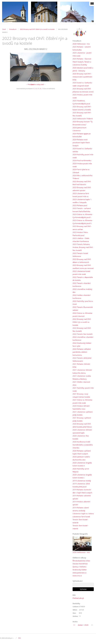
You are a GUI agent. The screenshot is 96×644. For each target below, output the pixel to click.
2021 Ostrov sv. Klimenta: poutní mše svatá (83, 401)
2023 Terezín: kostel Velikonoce (80, 255)
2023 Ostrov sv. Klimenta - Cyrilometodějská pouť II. (83, 222)
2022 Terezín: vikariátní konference (82, 285)
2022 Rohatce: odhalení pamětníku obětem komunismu (82, 352)
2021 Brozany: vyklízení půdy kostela (82, 419)
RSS (20, 638)
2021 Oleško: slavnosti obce (81, 383)
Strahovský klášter (80, 570)
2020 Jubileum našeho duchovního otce (81, 458)
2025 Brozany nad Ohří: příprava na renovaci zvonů (83, 90)
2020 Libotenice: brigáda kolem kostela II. (82, 464)
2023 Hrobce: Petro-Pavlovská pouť (80, 234)
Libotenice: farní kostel (81, 517)
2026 (86, 625)
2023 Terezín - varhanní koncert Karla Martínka (82, 210)
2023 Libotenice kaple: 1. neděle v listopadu (82, 201)
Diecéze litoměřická (80, 564)
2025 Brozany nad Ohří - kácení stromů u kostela (82, 108)
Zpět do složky (36, 84)
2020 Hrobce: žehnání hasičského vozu (81, 407)
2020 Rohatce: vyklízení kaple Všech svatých (82, 452)
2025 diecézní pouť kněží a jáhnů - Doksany (83, 69)
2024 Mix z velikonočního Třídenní (83, 177)
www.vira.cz (77, 576)
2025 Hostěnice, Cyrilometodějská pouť (81, 102)
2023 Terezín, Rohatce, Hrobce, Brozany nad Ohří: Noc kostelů (83, 247)
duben (80, 625)
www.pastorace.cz (79, 573)
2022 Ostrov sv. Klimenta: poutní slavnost (83, 315)
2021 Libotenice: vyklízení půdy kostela (83, 413)
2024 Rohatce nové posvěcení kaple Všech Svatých (81, 143)
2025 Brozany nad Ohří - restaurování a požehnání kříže (82, 77)
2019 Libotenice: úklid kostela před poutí (81, 485)
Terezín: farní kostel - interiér (81, 527)
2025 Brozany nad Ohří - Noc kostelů (82, 114)
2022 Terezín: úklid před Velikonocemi (82, 359)
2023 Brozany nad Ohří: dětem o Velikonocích (82, 261)
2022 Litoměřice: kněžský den (82, 291)
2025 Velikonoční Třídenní (83, 119)
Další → (43, 84)
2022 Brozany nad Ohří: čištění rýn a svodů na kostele (37, 29)
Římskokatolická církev (81, 561)
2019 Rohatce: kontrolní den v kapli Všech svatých (82, 491)
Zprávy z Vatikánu (79, 567)
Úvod (4, 29)
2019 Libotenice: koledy (82, 481)
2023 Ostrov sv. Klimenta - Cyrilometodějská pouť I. (83, 216)
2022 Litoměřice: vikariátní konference (83, 339)
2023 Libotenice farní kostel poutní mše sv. (81, 195)
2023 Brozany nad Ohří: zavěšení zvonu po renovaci (83, 267)
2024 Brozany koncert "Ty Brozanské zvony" (83, 123)
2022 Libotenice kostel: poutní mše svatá (82, 273)
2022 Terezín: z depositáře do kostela (83, 279)
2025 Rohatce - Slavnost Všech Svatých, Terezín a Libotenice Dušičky (82, 62)
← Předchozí (30, 84)
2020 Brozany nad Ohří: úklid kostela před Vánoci (82, 425)
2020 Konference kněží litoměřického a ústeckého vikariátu (83, 445)
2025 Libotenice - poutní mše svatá (82, 54)
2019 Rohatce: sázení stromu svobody (81, 509)
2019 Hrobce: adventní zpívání (81, 503)
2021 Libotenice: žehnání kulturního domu (82, 371)
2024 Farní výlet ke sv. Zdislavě (81, 171)
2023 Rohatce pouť (80, 205)
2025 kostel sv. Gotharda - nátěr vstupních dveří (83, 84)
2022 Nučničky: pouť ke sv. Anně (83, 303)
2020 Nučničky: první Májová (81, 470)
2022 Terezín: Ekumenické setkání (83, 309)
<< (74, 625)
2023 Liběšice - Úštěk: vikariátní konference (81, 240)
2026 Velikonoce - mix (81, 44)
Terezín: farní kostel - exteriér (81, 521)
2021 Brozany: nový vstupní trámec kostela (81, 395)
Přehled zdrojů (78, 598)
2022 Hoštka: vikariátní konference (82, 297)
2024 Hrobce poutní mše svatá (82, 165)
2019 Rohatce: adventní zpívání (82, 497)
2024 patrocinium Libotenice (79, 129)
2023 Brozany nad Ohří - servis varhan (82, 228)
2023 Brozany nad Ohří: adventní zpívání (82, 189)
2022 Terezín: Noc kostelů (83, 334)
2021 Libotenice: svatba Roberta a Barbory (82, 377)
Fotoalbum (13, 29)
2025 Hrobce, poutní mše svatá (82, 96)
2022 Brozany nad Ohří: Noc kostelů (82, 330)
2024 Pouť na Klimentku (82, 160)
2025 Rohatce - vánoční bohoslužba (82, 48)
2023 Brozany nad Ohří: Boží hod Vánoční (82, 183)
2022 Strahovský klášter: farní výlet (82, 344)
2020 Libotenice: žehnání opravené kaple (82, 431)
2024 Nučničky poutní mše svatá (83, 156)
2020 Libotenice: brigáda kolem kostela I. (82, 476)
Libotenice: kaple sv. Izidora (83, 514)
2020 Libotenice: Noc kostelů (81, 437)
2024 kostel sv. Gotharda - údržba (83, 150)
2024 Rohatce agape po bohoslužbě (82, 135)
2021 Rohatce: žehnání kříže (81, 365)
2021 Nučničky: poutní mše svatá (83, 389)
